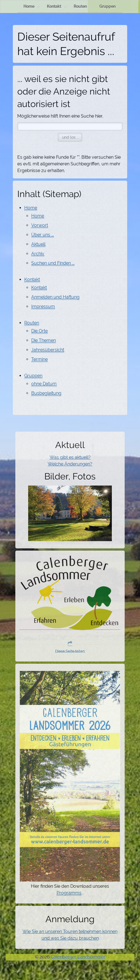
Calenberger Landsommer (78, 957)
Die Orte (39, 331)
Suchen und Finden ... (53, 263)
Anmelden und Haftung (55, 297)
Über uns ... (43, 235)
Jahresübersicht (48, 350)
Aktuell (38, 244)
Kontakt (57, 7)
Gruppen (110, 7)
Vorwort (40, 225)
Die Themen (44, 340)
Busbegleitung (46, 393)
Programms (69, 893)
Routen (83, 7)
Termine (39, 359)
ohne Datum (44, 384)
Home (32, 7)
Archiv (38, 254)
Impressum (43, 306)
